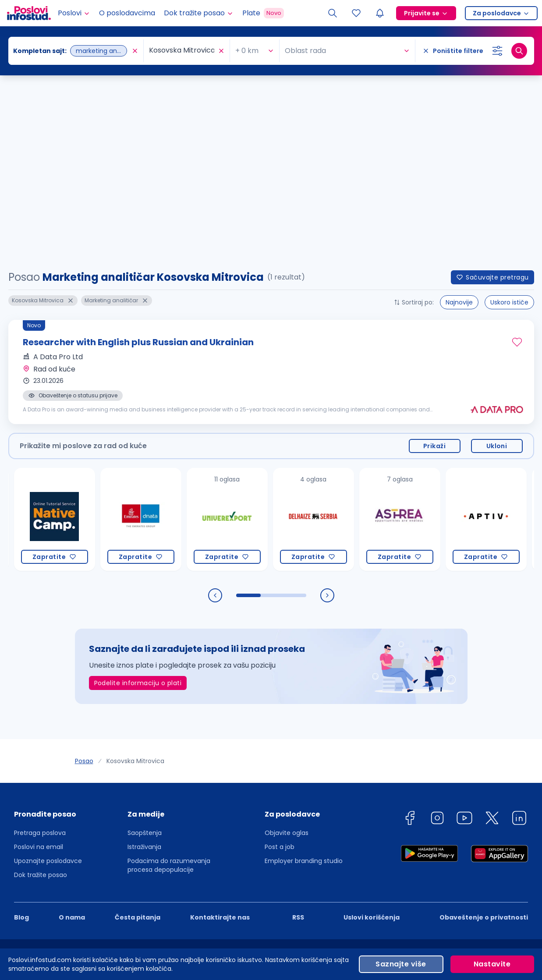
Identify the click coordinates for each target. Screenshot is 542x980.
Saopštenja (145, 648)
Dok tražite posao (41, 690)
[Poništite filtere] (453, 51)
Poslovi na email (39, 662)
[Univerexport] (227, 335)
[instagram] (437, 635)
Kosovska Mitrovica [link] (135, 577)
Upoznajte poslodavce (48, 676)
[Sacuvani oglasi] (356, 13)
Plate (263, 13)
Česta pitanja (138, 733)
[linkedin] (519, 635)
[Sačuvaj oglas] (517, 158)
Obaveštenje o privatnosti (484, 733)
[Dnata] (141, 335)
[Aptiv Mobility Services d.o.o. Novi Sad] (486, 335)
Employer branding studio (304, 676)
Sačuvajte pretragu (492, 93)
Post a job (280, 662)
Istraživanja (144, 662)
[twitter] (492, 635)
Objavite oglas (287, 648)
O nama (72, 733)
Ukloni (497, 262)
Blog (21, 733)
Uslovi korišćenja (372, 733)
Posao (84, 577)
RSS (298, 733)
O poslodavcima (127, 13)
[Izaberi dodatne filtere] (497, 51)
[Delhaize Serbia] (314, 335)
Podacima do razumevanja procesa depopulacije (169, 681)
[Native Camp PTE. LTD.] (55, 335)
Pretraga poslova (40, 648)
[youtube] (464, 635)
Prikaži (434, 262)
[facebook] (410, 635)
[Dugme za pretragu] (519, 51)
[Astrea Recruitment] (400, 335)
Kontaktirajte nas (220, 733)
